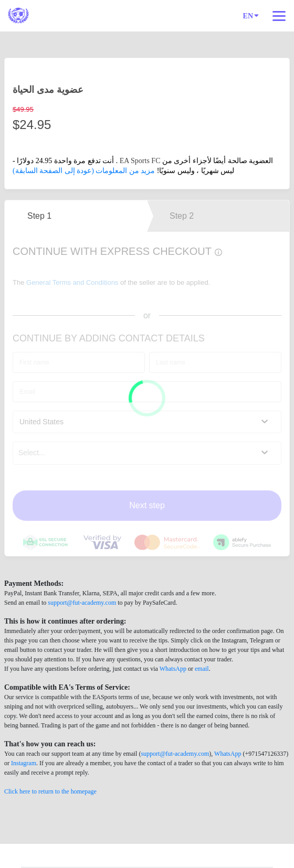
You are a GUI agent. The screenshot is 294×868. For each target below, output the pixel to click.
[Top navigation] (279, 16)
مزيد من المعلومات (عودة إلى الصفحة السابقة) (84, 171)
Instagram (24, 763)
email (202, 669)
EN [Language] (251, 15)
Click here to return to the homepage (50, 791)
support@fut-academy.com (82, 603)
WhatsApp (173, 669)
